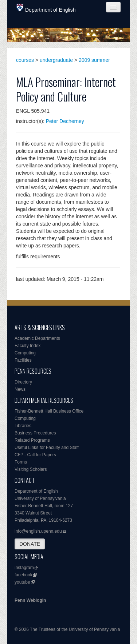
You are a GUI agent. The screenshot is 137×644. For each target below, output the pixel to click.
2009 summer (94, 60)
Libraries (23, 426)
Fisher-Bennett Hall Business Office (49, 411)
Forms (21, 462)
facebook (24, 575)
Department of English (46, 8)
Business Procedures (35, 433)
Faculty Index (28, 346)
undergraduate (56, 60)
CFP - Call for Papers (35, 455)
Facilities (23, 360)
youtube (22, 582)
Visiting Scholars (31, 469)
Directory (23, 382)
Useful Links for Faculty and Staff (47, 448)
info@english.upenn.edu (38, 531)
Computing (25, 353)
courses (25, 60)
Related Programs (32, 440)
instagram (24, 568)
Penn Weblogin (30, 600)
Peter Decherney (65, 121)
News (20, 389)
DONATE (30, 544)
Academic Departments (37, 338)
